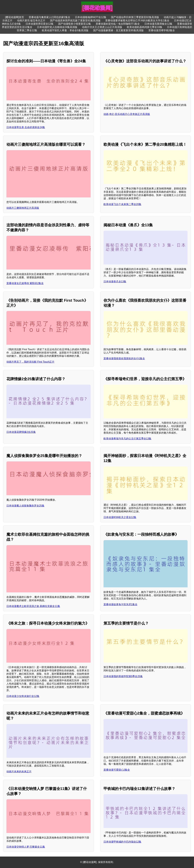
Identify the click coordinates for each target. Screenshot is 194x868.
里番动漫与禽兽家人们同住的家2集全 (49, 17)
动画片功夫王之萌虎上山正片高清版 (102, 27)
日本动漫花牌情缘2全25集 (21, 432)
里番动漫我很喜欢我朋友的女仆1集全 (124, 358)
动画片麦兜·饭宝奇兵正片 (31, 20)
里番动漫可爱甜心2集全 (117, 770)
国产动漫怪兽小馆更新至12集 (75, 24)
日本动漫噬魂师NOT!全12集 (91, 17)
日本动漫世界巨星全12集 (40, 24)
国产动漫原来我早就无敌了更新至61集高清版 (75, 20)
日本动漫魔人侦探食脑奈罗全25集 (25, 506)
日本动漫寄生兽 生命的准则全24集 (26, 127)
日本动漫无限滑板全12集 (158, 24)
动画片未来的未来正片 (19, 771)
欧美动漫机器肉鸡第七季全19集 (145, 27)
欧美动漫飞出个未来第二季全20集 (122, 204)
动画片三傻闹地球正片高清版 (23, 208)
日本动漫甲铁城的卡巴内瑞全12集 (122, 842)
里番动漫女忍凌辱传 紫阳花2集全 (25, 283)
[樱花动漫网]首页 (15, 17)
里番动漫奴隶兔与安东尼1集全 (121, 604)
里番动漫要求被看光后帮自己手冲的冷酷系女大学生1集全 (137, 20)
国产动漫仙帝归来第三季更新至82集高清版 (135, 17)
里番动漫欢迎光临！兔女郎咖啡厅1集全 (118, 24)
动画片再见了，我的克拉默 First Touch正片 (30, 362)
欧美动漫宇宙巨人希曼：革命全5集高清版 (65, 30)
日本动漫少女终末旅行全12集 (23, 696)
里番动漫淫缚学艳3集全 (162, 30)
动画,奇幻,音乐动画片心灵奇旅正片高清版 (127, 114)
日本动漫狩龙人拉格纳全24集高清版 (57, 27)
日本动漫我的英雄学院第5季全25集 (123, 676)
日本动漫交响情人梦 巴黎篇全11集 (26, 847)
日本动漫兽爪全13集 (115, 282)
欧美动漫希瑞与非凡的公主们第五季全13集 (128, 439)
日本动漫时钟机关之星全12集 (120, 517)
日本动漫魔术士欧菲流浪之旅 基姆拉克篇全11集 (33, 606)
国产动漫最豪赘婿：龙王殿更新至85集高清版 (118, 30)
